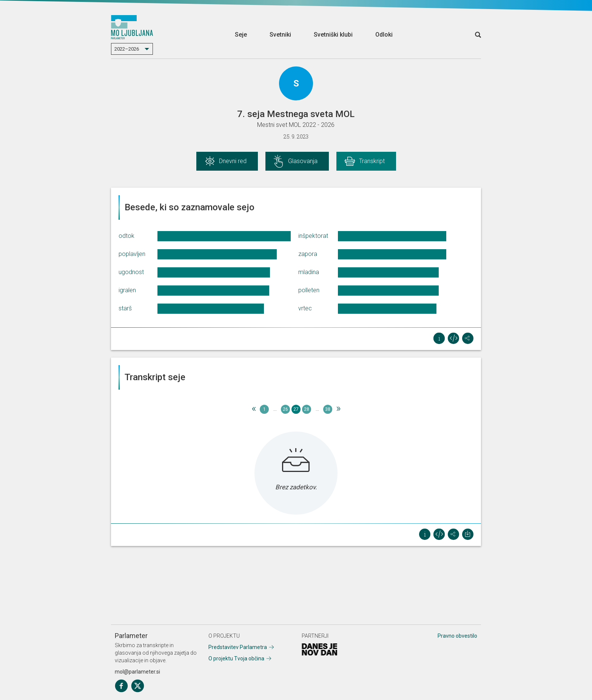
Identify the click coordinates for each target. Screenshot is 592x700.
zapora (308, 254)
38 (328, 409)
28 (307, 409)
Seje (241, 35)
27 (296, 409)
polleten (309, 290)
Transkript (372, 161)
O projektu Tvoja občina (236, 658)
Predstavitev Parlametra (238, 647)
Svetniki (280, 35)
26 (285, 409)
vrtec (305, 308)
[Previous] (254, 409)
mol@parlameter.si (137, 672)
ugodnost (131, 272)
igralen (127, 290)
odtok (126, 236)
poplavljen (132, 254)
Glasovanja (303, 161)
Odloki (384, 35)
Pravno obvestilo (457, 636)
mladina (309, 272)
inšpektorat (313, 236)
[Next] (338, 409)
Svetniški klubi (333, 35)
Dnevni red (233, 161)
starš (125, 308)
